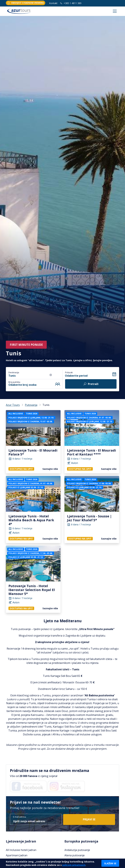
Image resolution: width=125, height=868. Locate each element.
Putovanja (31, 405)
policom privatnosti (74, 865)
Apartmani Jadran (17, 855)
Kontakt (53, 3)
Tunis (12, 376)
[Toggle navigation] (115, 11)
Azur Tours (13, 405)
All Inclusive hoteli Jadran (21, 850)
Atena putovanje (75, 855)
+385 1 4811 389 (71, 3)
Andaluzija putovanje (77, 850)
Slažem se (110, 863)
